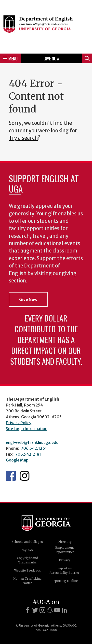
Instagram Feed (25, 476)
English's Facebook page (11, 476)
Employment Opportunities (65, 550)
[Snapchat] (50, 610)
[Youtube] (57, 610)
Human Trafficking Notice (27, 581)
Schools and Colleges (27, 542)
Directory (65, 542)
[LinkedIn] (65, 610)
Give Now (52, 58)
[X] (35, 610)
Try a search (23, 138)
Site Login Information (27, 429)
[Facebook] (28, 610)
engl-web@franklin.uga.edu (32, 442)
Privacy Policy (19, 423)
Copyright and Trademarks (27, 560)
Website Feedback (27, 570)
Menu (10, 58)
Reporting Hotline (65, 581)
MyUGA (27, 550)
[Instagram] (42, 610)
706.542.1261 (34, 448)
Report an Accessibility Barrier (65, 570)
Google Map (17, 460)
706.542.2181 (28, 454)
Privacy (65, 560)
